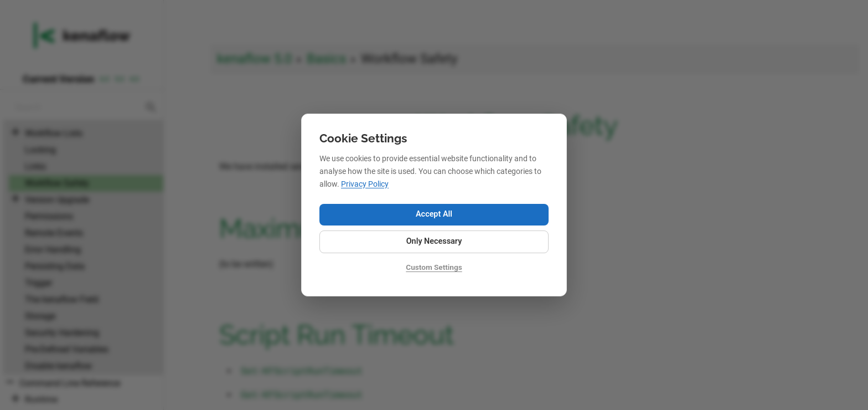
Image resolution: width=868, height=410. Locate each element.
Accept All (434, 214)
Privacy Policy (365, 184)
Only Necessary (434, 241)
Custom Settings (434, 267)
